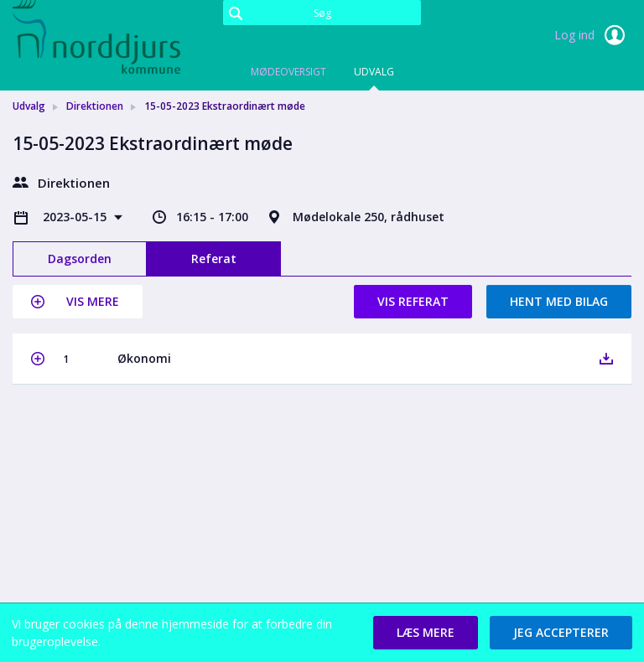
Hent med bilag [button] (559, 301)
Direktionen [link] (95, 106)
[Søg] (322, 13)
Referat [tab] (214, 259)
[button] (78, 302)
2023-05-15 (76, 217)
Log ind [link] (593, 35)
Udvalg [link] (29, 106)
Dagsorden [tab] (80, 259)
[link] (96, 37)
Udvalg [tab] (374, 72)
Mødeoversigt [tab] (288, 72)
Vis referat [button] (413, 301)
